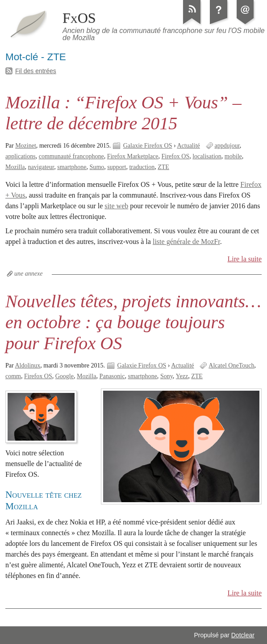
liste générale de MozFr (186, 241)
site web (116, 206)
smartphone (72, 167)
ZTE (163, 167)
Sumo (97, 167)
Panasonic (112, 376)
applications (21, 156)
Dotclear (243, 635)
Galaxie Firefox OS (148, 146)
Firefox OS (176, 156)
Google (65, 376)
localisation (207, 156)
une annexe (28, 274)
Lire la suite (245, 259)
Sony (167, 376)
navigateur (41, 167)
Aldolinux (27, 365)
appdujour (227, 146)
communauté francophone (71, 156)
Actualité (188, 146)
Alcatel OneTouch (231, 365)
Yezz (182, 376)
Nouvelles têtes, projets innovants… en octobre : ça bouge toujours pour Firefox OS (133, 322)
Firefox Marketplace (133, 156)
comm (13, 376)
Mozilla (15, 167)
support (117, 167)
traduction (142, 167)
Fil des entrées (36, 71)
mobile (233, 156)
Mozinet (26, 146)
